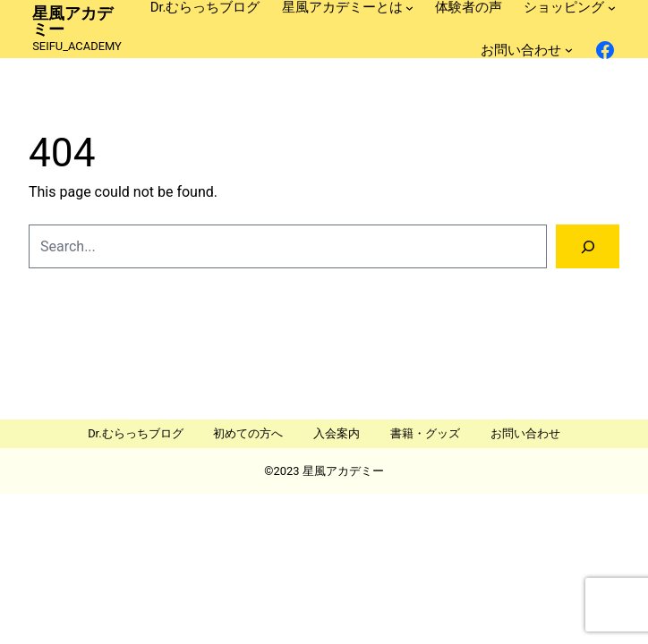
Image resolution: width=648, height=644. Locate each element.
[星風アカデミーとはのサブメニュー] (409, 8)
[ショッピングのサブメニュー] (612, 8)
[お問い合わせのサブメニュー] (569, 50)
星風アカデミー (72, 21)
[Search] (588, 246)
